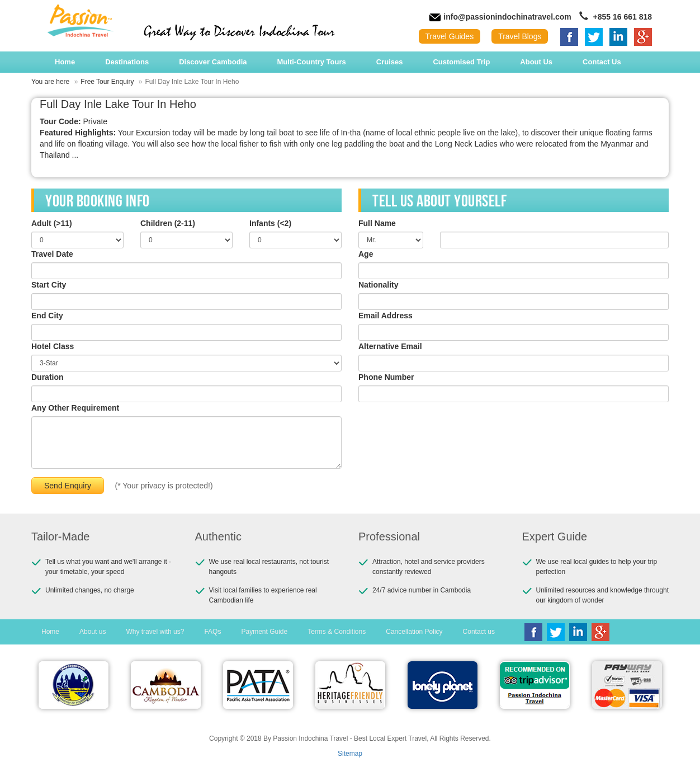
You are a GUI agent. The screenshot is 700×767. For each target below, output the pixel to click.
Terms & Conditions (337, 632)
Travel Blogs (520, 36)
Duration (48, 377)
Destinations (127, 62)
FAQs (212, 632)
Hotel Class (53, 346)
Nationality (379, 285)
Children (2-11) (168, 223)
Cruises (390, 62)
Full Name (377, 223)
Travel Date (52, 254)
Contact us (479, 632)
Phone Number (386, 377)
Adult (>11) (52, 223)
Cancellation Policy (414, 632)
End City (47, 316)
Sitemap (350, 754)
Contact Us (602, 62)
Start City (49, 285)
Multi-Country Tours (312, 62)
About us (93, 632)
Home (65, 62)
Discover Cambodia (213, 62)
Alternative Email (390, 346)
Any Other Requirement (75, 408)
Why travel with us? (155, 632)
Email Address (386, 316)
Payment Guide (264, 632)
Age (366, 254)
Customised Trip (461, 62)
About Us (536, 62)
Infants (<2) (270, 223)
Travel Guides (450, 36)
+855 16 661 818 (616, 17)
